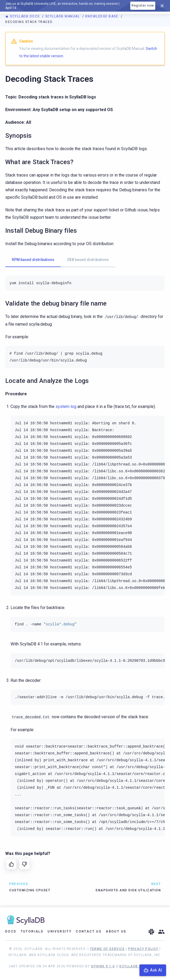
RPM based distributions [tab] (33, 260)
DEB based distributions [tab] (88, 260)
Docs (11, 931)
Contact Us (89, 931)
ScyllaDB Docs (23, 16)
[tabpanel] (85, 283)
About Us (116, 931)
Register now (143, 6)
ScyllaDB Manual (63, 16)
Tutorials (32, 931)
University (60, 931)
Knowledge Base (102, 16)
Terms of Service (107, 949)
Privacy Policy (143, 949)
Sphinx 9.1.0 (103, 966)
